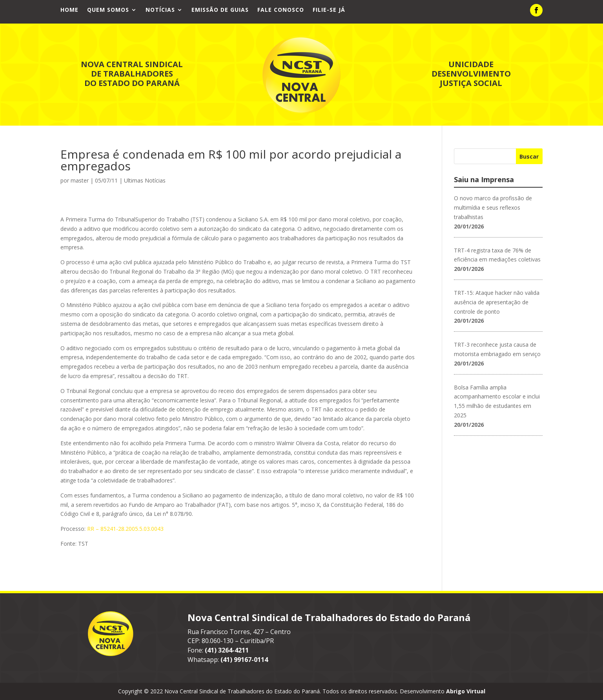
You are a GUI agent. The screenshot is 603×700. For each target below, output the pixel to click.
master (80, 180)
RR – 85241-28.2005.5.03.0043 (125, 529)
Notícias (160, 10)
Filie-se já (329, 10)
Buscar (529, 156)
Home (69, 10)
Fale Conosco (281, 10)
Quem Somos (108, 10)
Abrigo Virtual (466, 691)
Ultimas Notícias (145, 180)
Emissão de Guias (220, 10)
